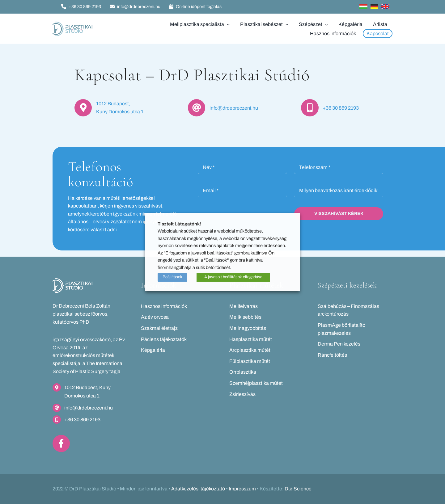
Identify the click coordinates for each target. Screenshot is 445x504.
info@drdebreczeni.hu (234, 108)
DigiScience (298, 489)
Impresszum (242, 489)
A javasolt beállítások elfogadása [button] (233, 277)
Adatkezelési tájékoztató (198, 489)
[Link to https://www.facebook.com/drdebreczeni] (61, 443)
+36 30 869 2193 (341, 108)
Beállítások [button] (172, 277)
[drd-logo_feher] (72, 281)
